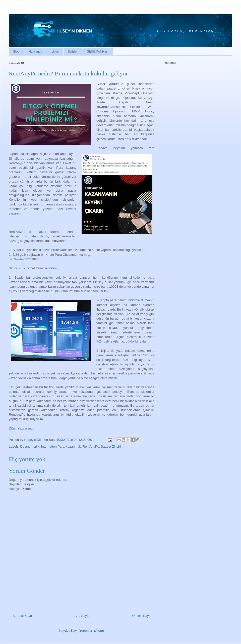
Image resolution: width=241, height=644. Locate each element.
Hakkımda (35, 52)
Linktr (55, 52)
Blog (16, 52)
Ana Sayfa (82, 616)
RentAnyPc (91, 446)
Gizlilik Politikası (98, 52)
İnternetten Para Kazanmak (61, 446)
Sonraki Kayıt (22, 616)
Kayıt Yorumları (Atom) (87, 631)
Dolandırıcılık (30, 446)
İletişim (73, 52)
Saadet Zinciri (111, 446)
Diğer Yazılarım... (21, 428)
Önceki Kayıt (141, 616)
